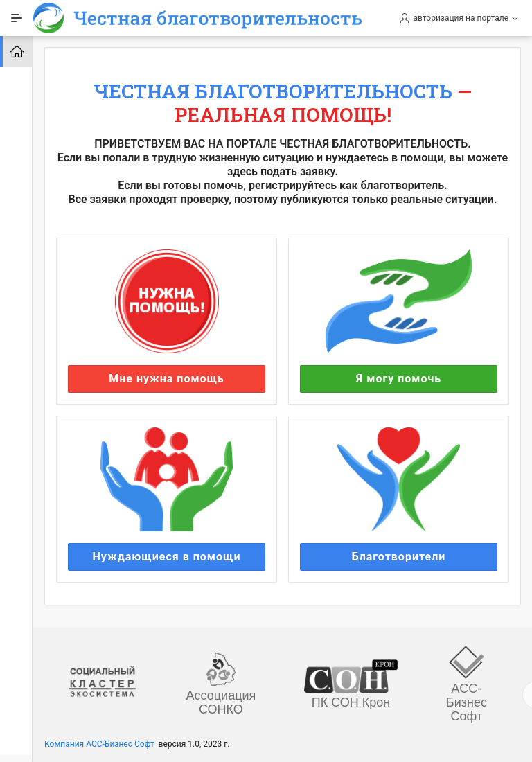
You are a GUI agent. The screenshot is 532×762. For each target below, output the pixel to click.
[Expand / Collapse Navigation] (17, 18)
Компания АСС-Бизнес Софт (99, 744)
